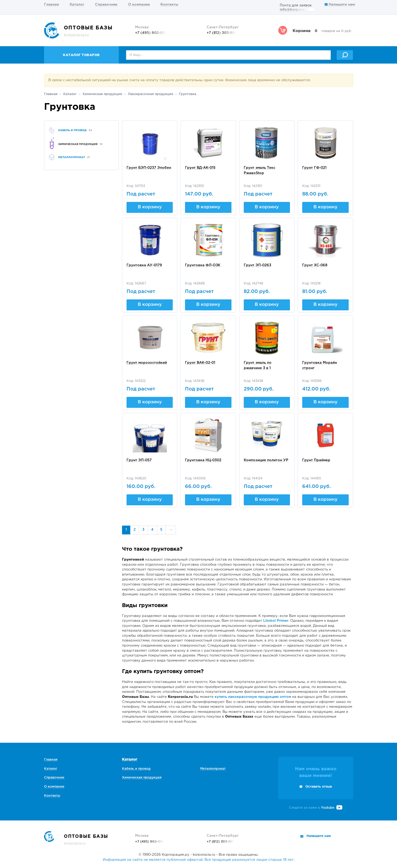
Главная (52, 5)
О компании (139, 5)
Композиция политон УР (266, 460)
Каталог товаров (81, 55)
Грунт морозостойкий (147, 363)
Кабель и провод (136, 769)
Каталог (77, 5)
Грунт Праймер (316, 460)
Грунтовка (188, 94)
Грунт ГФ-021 (314, 168)
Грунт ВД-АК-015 (200, 168)
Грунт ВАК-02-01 (200, 363)
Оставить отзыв (319, 787)
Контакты (169, 5)
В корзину (150, 207)
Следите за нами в (316, 808)
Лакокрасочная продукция (150, 94)
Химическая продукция (102, 94)
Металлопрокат (213, 769)
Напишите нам (340, 5)
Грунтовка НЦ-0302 (203, 460)
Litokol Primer (276, 621)
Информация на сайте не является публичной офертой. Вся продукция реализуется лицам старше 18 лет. (199, 860)
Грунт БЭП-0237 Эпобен (149, 168)
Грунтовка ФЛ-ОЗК (203, 265)
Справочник (106, 5)
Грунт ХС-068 (315, 265)
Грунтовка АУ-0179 (144, 265)
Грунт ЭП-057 (139, 460)
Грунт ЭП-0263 (258, 265)
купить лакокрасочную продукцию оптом (253, 697)
